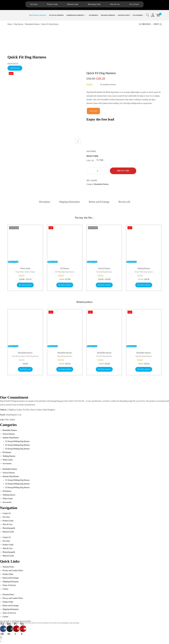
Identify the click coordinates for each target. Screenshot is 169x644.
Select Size (92, 157)
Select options (25, 285)
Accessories (7, 464)
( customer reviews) (108, 85)
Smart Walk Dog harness (144, 272)
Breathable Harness (32, 24)
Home (10, 24)
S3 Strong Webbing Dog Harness (17, 449)
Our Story (26, 4)
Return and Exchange (99, 202)
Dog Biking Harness (65, 357)
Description (46, 202)
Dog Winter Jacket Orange (25, 272)
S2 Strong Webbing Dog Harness (17, 446)
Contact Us (7, 514)
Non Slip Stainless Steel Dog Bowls (25, 357)
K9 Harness (65, 269)
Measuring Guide (96, 4)
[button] (1, 642)
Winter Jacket (25, 269)
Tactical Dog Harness (104, 272)
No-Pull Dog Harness (104, 357)
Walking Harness (144, 269)
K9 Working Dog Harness (65, 272)
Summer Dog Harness (11, 438)
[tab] (46, 202)
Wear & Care (120, 4)
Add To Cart (15, 69)
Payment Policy (8, 567)
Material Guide (71, 4)
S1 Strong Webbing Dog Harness (17, 442)
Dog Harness (19, 24)
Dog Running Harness (144, 357)
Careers (5, 589)
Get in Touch (142, 4)
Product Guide (47, 4)
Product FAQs (8, 575)
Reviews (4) (123, 202)
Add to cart (123, 171)
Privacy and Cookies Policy (13, 571)
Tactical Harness (104, 269)
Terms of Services (9, 586)
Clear (100, 161)
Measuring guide (9, 529)
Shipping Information (70, 202)
